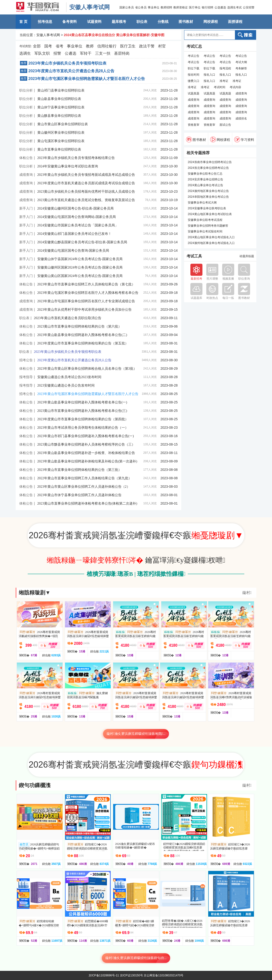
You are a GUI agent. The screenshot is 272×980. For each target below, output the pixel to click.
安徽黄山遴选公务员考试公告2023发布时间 (69, 377)
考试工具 (194, 256)
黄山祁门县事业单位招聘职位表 (61, 90)
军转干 (86, 53)
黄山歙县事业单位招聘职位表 (59, 99)
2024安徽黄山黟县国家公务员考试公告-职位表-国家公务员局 (82, 242)
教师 (90, 46)
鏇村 (247, 593)
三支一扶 (103, 53)
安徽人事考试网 (90, 7)
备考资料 (70, 22)
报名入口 (209, 75)
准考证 (224, 81)
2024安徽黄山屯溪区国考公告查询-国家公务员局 (73, 251)
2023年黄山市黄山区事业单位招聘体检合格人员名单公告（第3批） (87, 369)
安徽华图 (40, 7)
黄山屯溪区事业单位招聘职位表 (61, 141)
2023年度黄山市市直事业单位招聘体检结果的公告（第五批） (83, 343)
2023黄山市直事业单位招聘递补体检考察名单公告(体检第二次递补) (87, 503)
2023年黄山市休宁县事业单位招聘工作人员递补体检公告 (79, 495)
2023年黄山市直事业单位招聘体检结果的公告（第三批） (79, 470)
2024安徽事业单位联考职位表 (207, 208)
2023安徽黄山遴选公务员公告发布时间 (66, 385)
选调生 (25, 53)
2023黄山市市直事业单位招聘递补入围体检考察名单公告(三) (82, 411)
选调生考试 (234, 7)
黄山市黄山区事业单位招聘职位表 (63, 124)
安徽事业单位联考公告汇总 (205, 174)
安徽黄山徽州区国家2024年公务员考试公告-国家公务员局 (80, 267)
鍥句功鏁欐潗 (35, 785)
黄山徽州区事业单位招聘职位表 (61, 133)
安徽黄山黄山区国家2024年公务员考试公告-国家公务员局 (80, 276)
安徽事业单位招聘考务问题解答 (208, 226)
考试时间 (220, 87)
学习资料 (244, 139)
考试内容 (235, 87)
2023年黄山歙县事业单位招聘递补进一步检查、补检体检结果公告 (86, 453)
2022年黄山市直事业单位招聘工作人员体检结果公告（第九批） (84, 478)
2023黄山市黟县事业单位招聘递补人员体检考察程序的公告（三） (86, 444)
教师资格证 (181, 7)
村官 (162, 46)
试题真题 (194, 93)
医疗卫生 (128, 46)
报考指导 (26, 377)
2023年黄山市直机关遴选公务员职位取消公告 (68, 318)
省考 (59, 46)
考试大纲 (241, 62)
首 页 (23, 22)
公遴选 (71, 53)
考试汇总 (194, 46)
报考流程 (225, 68)
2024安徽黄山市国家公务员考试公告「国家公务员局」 (78, 225)
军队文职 (42, 53)
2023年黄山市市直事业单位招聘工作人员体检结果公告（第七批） (86, 284)
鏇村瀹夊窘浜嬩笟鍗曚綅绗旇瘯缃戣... (136, 734)
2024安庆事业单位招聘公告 (205, 179)
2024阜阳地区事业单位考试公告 (208, 197)
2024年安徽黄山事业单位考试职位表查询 (68, 166)
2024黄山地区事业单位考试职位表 (210, 214)
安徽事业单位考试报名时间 (205, 231)
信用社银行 (107, 46)
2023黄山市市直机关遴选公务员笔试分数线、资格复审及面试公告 (86, 200)
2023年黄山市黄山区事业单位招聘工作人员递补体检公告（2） (84, 487)
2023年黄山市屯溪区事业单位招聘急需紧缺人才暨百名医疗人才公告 (87, 79)
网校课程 (211, 22)
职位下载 (194, 68)
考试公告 (194, 56)
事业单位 (154, 7)
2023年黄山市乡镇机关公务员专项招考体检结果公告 (76, 158)
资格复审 (194, 125)
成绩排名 (241, 118)
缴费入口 (194, 81)
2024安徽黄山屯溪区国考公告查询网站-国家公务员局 (77, 217)
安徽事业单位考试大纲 (202, 203)
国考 (48, 46)
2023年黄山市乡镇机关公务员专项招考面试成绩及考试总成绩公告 (86, 175)
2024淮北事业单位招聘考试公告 (208, 168)
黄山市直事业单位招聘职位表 (59, 149)
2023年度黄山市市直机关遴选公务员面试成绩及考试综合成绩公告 (86, 183)
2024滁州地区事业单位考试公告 (208, 191)
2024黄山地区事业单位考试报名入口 (211, 237)
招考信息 (45, 22)
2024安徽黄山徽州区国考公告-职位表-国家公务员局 (75, 208)
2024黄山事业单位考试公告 (205, 185)
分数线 (163, 22)
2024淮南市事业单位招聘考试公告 (210, 162)
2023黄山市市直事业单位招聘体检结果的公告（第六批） (79, 326)
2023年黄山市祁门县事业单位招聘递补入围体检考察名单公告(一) (86, 436)
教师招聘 (166, 7)
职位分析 (26, 90)
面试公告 (225, 125)
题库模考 (119, 22)
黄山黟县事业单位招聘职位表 (59, 116)
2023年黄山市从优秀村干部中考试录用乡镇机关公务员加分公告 (84, 310)
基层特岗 (122, 53)
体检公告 (26, 158)
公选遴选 (220, 7)
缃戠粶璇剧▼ (35, 593)
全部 (37, 46)
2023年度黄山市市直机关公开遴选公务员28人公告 (71, 71)
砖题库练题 (247, 256)
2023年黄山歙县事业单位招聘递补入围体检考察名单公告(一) (82, 402)
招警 (57, 53)
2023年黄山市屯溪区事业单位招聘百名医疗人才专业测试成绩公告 (86, 301)
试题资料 (94, 22)
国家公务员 (127, 7)
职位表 (142, 22)
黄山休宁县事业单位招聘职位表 (61, 107)
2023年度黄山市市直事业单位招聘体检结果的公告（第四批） (83, 419)
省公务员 (141, 7)
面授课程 (235, 22)
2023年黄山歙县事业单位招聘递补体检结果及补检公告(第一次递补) (87, 461)
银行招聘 (207, 7)
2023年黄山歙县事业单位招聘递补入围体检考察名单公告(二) (82, 335)
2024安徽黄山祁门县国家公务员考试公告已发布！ (74, 234)
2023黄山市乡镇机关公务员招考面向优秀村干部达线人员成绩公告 (86, 192)
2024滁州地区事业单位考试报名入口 (211, 243)
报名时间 (194, 75)
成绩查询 (26, 175)
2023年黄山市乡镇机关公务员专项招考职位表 (67, 63)
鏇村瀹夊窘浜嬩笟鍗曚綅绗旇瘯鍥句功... (136, 958)
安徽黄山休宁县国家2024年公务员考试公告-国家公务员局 (80, 259)
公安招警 (249, 7)
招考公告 (26, 360)
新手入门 (26, 208)
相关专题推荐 (198, 153)
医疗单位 (195, 7)
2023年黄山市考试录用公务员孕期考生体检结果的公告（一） (83, 428)
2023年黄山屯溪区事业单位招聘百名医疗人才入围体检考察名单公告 (88, 293)
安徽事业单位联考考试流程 (205, 220)
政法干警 (147, 46)
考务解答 (241, 68)
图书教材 (186, 22)
